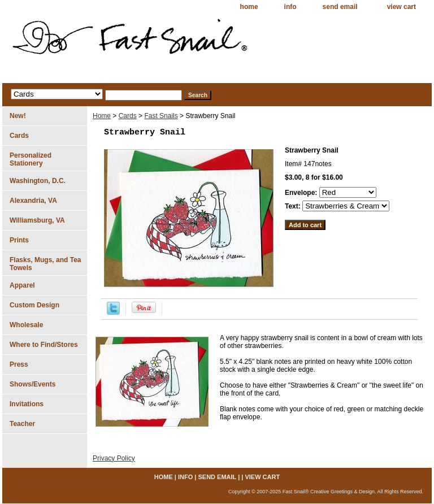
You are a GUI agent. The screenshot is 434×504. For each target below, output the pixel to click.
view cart (402, 7)
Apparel (22, 285)
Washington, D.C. (38, 181)
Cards (128, 116)
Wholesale (26, 325)
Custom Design (34, 305)
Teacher (22, 424)
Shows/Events (32, 384)
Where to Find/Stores (44, 345)
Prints (19, 240)
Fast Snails (161, 116)
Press (19, 364)
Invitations (27, 404)
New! (18, 116)
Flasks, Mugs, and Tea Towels (45, 264)
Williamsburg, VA (37, 220)
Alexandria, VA (33, 201)
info (290, 7)
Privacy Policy (114, 458)
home (249, 7)
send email (340, 7)
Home (102, 116)
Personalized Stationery (31, 159)
